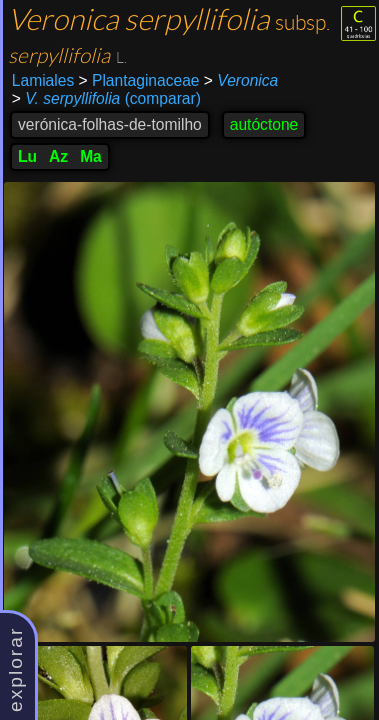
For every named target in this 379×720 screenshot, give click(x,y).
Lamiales (43, 80)
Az (58, 156)
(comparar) (106, 99)
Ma (91, 156)
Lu (27, 156)
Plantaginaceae (139, 80)
